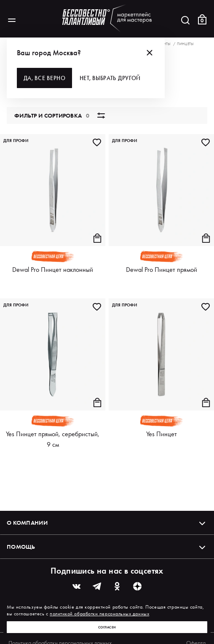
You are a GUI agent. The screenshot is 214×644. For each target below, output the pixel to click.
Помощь (107, 547)
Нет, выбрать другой (113, 78)
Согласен (107, 627)
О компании (107, 523)
